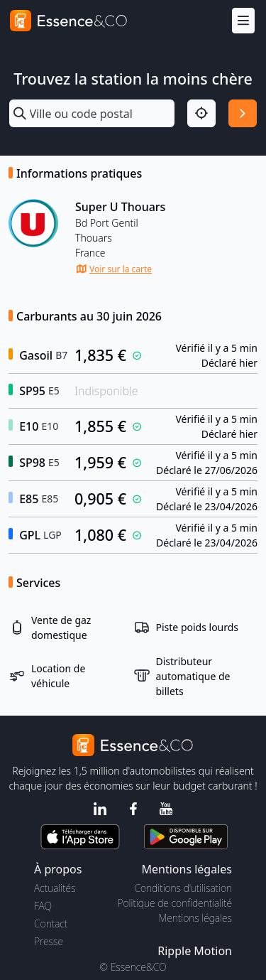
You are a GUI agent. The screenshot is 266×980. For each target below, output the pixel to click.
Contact (51, 924)
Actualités (55, 888)
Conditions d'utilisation (183, 888)
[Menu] (243, 21)
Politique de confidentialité (175, 903)
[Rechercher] (243, 114)
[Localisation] (201, 114)
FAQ (43, 906)
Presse (49, 941)
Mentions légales (195, 918)
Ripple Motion (195, 951)
